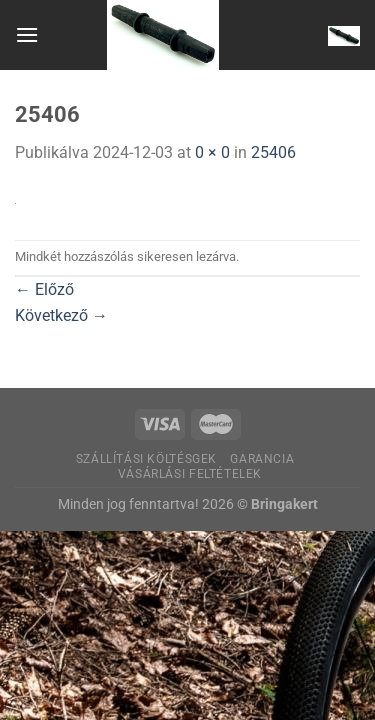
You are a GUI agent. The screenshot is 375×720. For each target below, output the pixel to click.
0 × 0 (212, 152)
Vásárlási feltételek (190, 474)
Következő (61, 315)
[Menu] (27, 34)
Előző (44, 289)
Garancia (262, 459)
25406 (273, 152)
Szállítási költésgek (146, 459)
